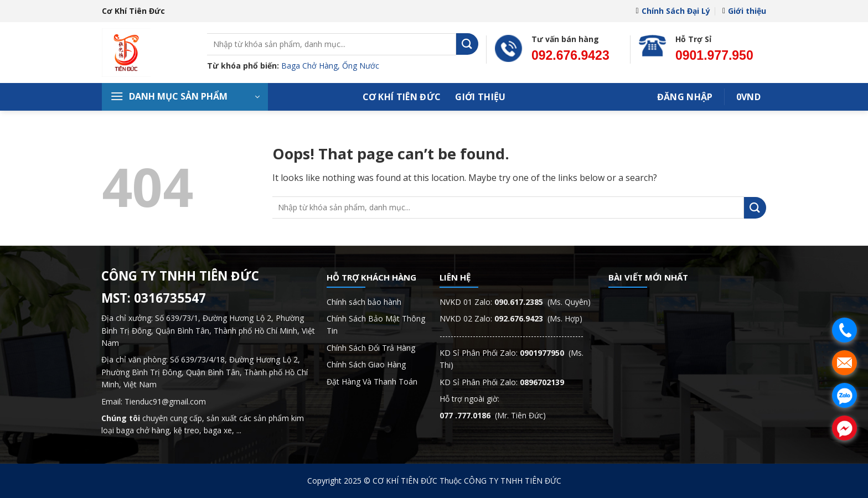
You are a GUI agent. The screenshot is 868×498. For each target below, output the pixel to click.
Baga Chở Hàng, (312, 66)
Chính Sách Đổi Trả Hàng (371, 348)
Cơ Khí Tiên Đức (402, 97)
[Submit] (467, 44)
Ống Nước (361, 66)
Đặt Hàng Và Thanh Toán (372, 382)
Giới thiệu (744, 11)
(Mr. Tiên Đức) (493, 415)
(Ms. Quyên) (542, 302)
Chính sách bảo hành (364, 302)
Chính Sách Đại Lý (673, 11)
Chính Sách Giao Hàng (366, 364)
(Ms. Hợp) (538, 318)
